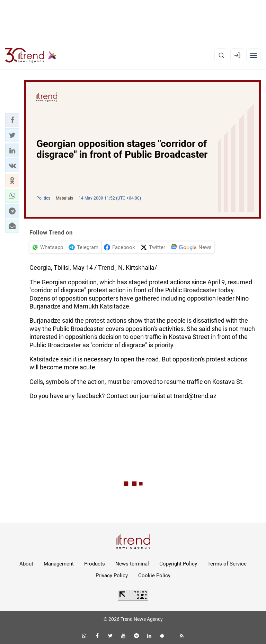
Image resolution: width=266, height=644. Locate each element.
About (26, 564)
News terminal (132, 564)
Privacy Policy (112, 576)
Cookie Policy (154, 576)
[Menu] (254, 55)
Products (95, 564)
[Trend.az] (31, 55)
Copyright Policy (178, 564)
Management (59, 564)
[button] (12, 120)
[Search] (221, 55)
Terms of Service (227, 564)
